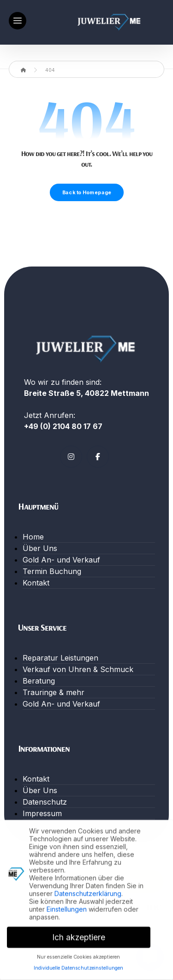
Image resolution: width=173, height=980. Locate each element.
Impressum (42, 813)
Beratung (39, 681)
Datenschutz (45, 802)
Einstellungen (67, 907)
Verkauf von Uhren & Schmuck (78, 669)
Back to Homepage (86, 192)
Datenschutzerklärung (88, 891)
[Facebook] (98, 457)
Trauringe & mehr (54, 692)
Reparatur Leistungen (60, 658)
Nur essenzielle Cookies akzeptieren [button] (78, 954)
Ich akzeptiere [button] (79, 935)
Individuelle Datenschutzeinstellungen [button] (78, 966)
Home (33, 537)
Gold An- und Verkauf (61, 560)
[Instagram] (71, 457)
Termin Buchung (52, 571)
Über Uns (40, 548)
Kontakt (36, 583)
